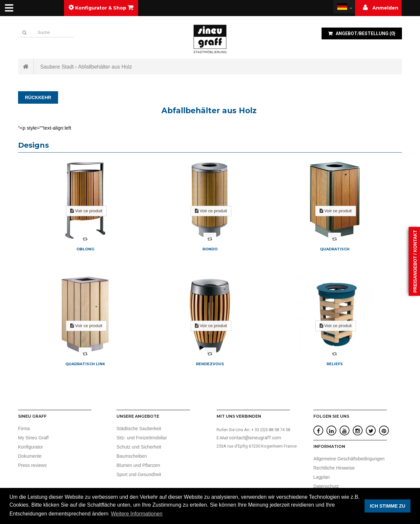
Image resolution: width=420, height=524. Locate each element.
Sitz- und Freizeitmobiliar (142, 438)
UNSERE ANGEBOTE (138, 416)
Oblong (85, 249)
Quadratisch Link (85, 364)
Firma (24, 429)
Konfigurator (31, 447)
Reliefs (335, 364)
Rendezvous (210, 364)
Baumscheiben (132, 456)
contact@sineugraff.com (255, 438)
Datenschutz (326, 486)
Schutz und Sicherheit (139, 447)
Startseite (26, 67)
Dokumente (30, 456)
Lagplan (322, 477)
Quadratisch (335, 249)
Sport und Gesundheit (139, 474)
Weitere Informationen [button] (137, 514)
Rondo (210, 249)
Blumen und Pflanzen (138, 465)
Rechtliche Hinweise (334, 468)
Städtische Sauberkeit (139, 429)
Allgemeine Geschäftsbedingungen (349, 459)
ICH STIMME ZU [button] (388, 506)
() (365, 33)
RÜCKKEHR (38, 97)
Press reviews (32, 465)
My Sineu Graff (33, 438)
